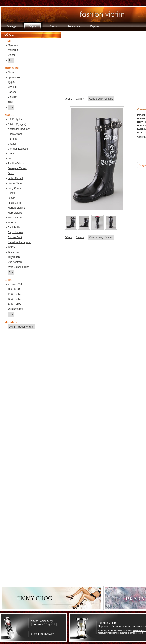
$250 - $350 (14, 299)
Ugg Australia (15, 262)
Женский (13, 50)
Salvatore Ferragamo (19, 242)
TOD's (11, 247)
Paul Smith (14, 228)
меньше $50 (15, 284)
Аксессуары (74, 26)
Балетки (12, 92)
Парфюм (95, 26)
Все (11, 61)
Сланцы (12, 87)
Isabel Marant (15, 178)
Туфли (11, 82)
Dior (10, 159)
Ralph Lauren (15, 232)
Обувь (33, 26)
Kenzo (11, 193)
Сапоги (12, 72)
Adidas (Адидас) (17, 124)
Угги (10, 102)
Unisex (12, 55)
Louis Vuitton (15, 203)
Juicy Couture (15, 188)
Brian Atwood (15, 134)
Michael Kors (15, 218)
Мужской (13, 45)
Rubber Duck (15, 237)
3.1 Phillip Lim (16, 119)
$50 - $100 (14, 289)
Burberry (13, 139)
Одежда (11, 26)
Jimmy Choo (15, 183)
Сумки (53, 26)
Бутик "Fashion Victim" (21, 327)
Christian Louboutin (18, 149)
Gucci (11, 173)
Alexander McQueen (19, 129)
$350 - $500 (14, 304)
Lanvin (11, 198)
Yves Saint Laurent (18, 267)
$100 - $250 (14, 294)
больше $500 (15, 309)
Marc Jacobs (15, 213)
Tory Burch (14, 257)
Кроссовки (14, 77)
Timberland (14, 252)
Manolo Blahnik (16, 208)
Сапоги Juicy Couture (101, 99)
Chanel (12, 144)
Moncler (12, 223)
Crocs (11, 154)
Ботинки (12, 97)
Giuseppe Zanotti (17, 168)
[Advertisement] (31, 400)
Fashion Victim (16, 164)
